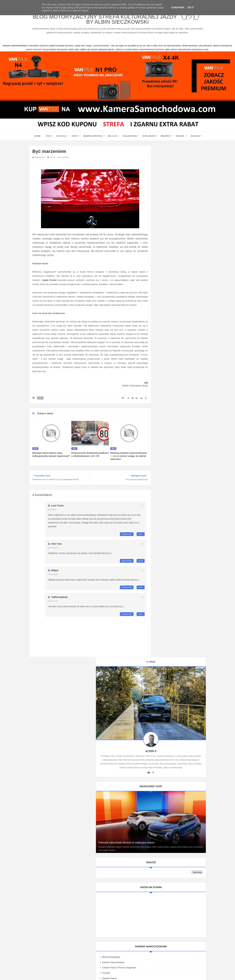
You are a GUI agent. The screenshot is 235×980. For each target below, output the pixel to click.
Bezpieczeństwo (93, 139)
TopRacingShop (59, 600)
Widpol (55, 573)
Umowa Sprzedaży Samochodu (176, 526)
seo (41, 401)
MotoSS (165, 473)
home (38, 139)
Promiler (165, 409)
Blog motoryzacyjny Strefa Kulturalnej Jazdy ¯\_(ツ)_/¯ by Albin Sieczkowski (117, 21)
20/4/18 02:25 (53, 604)
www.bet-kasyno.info (205, 974)
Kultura (61, 139)
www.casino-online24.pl (145, 974)
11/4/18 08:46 (53, 577)
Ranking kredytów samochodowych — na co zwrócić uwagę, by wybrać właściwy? (129, 459)
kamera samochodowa (57, 879)
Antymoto (165, 447)
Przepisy (166, 139)
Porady (180, 139)
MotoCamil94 (167, 420)
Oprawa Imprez (168, 415)
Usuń (141, 537)
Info (49, 139)
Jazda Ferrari (49, 283)
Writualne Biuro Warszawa (173, 500)
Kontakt (196, 139)
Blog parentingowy (170, 393)
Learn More (178, 8)
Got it (191, 8)
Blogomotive (167, 463)
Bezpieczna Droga (170, 457)
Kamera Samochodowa (172, 399)
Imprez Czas (167, 436)
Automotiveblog (168, 452)
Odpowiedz (127, 537)
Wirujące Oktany (169, 489)
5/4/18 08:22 (52, 512)
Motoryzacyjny (175, 964)
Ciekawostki (130, 139)
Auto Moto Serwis (169, 431)
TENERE (165, 484)
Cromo (164, 468)
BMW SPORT (167, 425)
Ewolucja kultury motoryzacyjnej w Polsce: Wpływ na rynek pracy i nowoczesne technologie (180, 682)
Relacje (112, 139)
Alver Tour (57, 547)
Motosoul (165, 479)
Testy (75, 139)
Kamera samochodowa (172, 495)
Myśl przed (149, 139)
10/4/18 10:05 (53, 551)
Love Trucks (58, 508)
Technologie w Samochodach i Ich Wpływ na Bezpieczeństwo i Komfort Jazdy (180, 616)
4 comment (63, 160)
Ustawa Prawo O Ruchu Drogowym (178, 404)
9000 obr (165, 441)
